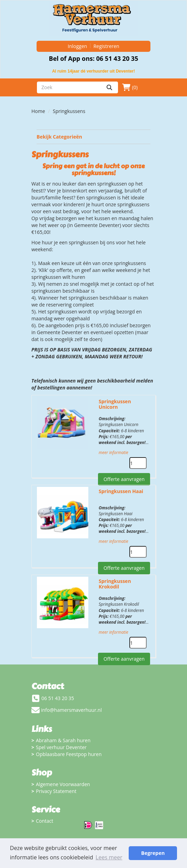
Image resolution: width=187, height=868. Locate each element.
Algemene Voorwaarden (63, 784)
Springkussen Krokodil (115, 584)
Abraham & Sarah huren (63, 740)
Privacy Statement (56, 791)
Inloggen (77, 46)
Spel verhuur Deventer (61, 747)
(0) (130, 87)
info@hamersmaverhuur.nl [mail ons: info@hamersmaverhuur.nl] (71, 710)
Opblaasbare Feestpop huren (69, 754)
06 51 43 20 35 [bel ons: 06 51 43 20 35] (58, 698)
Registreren (106, 46)
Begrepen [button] (153, 853)
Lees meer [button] (109, 857)
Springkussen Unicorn (115, 404)
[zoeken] (109, 87)
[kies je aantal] (138, 463)
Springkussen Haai (121, 491)
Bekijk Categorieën (93, 137)
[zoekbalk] (69, 87)
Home (38, 111)
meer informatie (114, 452)
